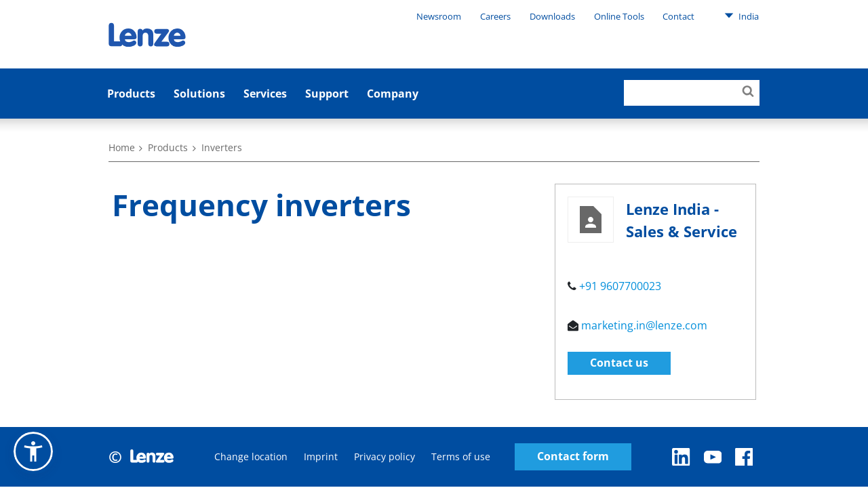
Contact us (619, 363)
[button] (33, 451)
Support (327, 94)
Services (265, 94)
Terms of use (461, 456)
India (742, 16)
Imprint (321, 456)
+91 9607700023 (620, 286)
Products (131, 94)
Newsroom (439, 16)
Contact (678, 16)
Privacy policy (384, 456)
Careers (495, 16)
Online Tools (619, 16)
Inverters (222, 147)
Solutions (199, 94)
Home (122, 147)
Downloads (552, 16)
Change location (251, 456)
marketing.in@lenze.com (644, 325)
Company (393, 94)
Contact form (573, 456)
